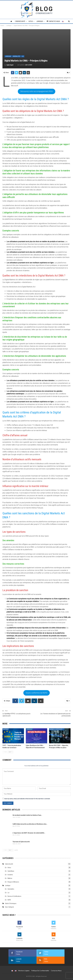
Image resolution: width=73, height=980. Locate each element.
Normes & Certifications (57, 729)
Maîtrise (6, 729)
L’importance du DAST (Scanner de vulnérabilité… (29, 832)
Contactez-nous (53, 21)
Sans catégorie (9, 906)
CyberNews (11, 870)
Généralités (16, 56)
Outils (31, 21)
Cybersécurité (20, 21)
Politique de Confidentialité (40, 970)
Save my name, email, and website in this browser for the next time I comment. (27, 798)
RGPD (9, 899)
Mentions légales (24, 970)
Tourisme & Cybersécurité (21, 841)
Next (11, 751)
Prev (5, 751)
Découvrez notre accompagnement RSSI (37, 91)
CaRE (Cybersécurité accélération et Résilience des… (30, 823)
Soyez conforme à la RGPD (37, 692)
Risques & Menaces (13, 881)
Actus (9, 867)
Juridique (40, 21)
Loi (23, 56)
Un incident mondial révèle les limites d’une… (27, 815)
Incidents (10, 874)
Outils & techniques (11, 903)
